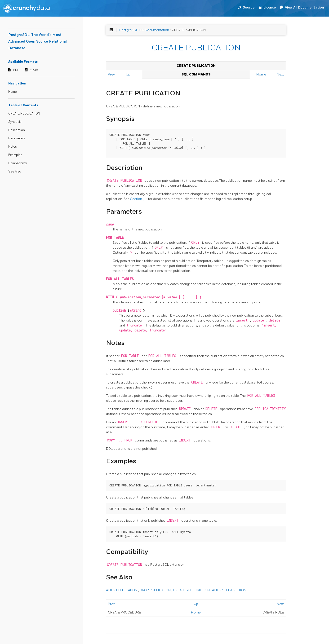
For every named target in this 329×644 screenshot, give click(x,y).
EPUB (34, 70)
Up (128, 74)
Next (280, 74)
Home (13, 92)
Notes (13, 147)
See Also (15, 172)
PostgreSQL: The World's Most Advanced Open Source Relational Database (38, 42)
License (270, 7)
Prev (111, 74)
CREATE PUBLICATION (24, 114)
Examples (15, 155)
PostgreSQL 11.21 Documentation (144, 30)
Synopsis (15, 122)
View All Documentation (305, 7)
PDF (16, 70)
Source (249, 7)
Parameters (17, 138)
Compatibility (18, 163)
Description (17, 130)
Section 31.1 (139, 199)
